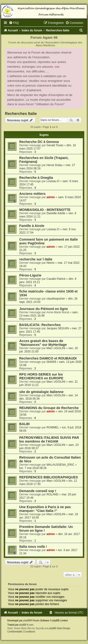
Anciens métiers (32, 194)
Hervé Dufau (54, 165)
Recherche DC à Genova (39, 142)
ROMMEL (53, 427)
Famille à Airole (32, 226)
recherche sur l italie (36, 259)
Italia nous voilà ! (33, 547)
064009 (51, 362)
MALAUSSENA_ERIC (60, 465)
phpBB (27, 621)
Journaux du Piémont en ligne (44, 309)
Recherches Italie (21, 113)
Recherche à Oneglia (36, 178)
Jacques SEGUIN (58, 328)
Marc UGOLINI (56, 348)
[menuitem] (14, 23)
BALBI (24, 424)
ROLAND (52, 494)
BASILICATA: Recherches (40, 325)
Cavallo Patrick (56, 279)
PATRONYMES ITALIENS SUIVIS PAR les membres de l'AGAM (49, 439)
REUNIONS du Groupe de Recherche (49, 408)
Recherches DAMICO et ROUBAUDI (48, 358)
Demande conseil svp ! (38, 491)
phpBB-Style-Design (60, 628)
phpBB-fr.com (26, 625)
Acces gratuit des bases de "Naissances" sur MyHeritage (43, 343)
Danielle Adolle (56, 213)
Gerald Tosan (55, 145)
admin (51, 197)
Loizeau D (53, 181)
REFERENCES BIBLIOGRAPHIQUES (49, 477)
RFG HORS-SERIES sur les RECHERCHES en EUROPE (41, 376)
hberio (50, 263)
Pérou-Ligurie (30, 275)
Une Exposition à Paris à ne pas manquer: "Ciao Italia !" (45, 509)
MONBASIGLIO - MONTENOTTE (45, 210)
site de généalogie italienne (41, 392)
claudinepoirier (56, 299)
